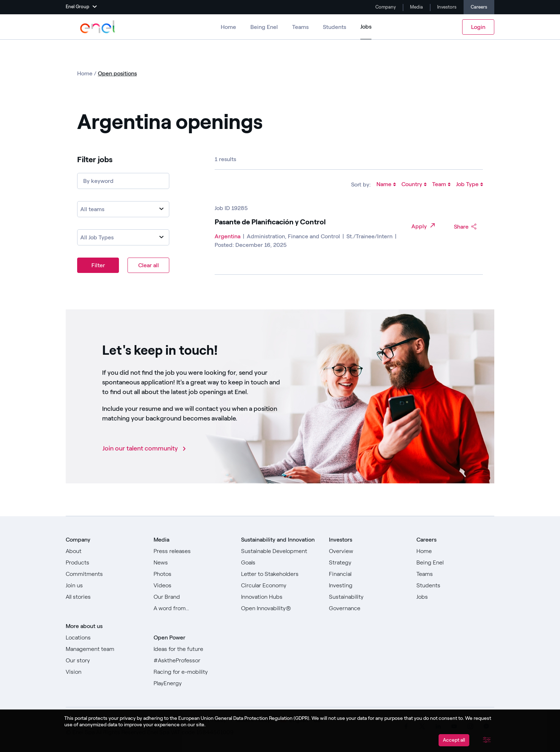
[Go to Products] (105, 563)
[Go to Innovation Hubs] (280, 597)
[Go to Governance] (368, 608)
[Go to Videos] (192, 586)
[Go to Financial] (368, 574)
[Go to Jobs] (455, 597)
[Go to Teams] (455, 574)
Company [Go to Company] (385, 7)
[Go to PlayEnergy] (192, 683)
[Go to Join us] (105, 586)
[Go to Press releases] (192, 551)
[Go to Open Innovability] (280, 608)
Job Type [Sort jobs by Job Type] (469, 185)
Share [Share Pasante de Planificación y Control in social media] (465, 227)
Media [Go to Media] (416, 7)
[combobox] (123, 209)
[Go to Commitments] (105, 574)
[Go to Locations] (105, 638)
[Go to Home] (455, 551)
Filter (98, 265)
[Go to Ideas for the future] (192, 649)
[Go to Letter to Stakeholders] (280, 574)
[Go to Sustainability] (368, 597)
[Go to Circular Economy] (280, 586)
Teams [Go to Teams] (300, 27)
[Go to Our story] (105, 661)
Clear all (149, 265)
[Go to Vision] (105, 672)
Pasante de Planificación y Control (270, 222)
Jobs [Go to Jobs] (366, 27)
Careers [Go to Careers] (479, 7)
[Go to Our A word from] (192, 608)
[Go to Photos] (192, 574)
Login (478, 27)
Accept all (454, 740)
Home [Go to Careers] (228, 27)
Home (86, 73)
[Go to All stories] (105, 597)
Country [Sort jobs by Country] (414, 185)
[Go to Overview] (368, 551)
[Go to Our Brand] (192, 597)
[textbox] (123, 209)
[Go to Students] (455, 586)
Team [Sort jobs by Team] (441, 185)
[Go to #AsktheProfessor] (192, 661)
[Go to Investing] (368, 586)
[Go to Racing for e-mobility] (192, 672)
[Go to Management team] (105, 649)
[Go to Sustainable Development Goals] (280, 557)
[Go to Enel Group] (98, 27)
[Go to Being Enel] (455, 563)
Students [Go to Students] (334, 27)
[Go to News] (192, 563)
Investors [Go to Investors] (446, 7)
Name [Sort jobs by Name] (386, 185)
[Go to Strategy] (368, 563)
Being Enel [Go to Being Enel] (264, 27)
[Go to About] (105, 551)
